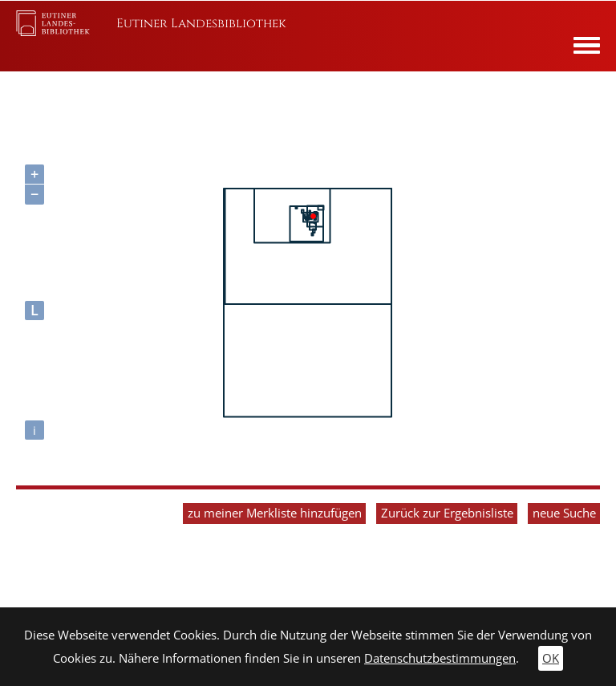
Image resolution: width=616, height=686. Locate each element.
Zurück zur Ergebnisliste (447, 513)
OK (551, 658)
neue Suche (564, 513)
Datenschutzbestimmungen (440, 658)
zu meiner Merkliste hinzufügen (275, 513)
